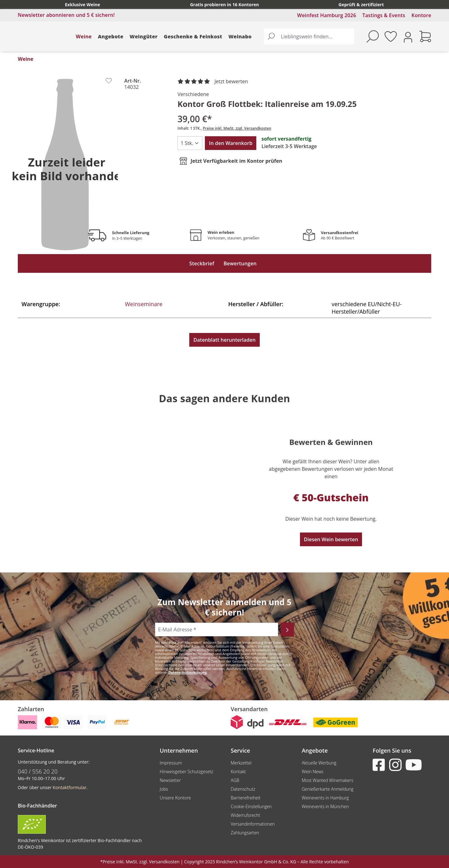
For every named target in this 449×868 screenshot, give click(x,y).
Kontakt (238, 772)
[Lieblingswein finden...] (316, 36)
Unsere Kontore (175, 798)
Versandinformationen (253, 824)
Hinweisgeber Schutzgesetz (186, 772)
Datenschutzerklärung (188, 672)
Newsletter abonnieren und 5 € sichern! (66, 15)
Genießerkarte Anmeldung (328, 789)
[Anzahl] (190, 143)
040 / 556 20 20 (38, 771)
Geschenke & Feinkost (193, 36)
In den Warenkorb (231, 143)
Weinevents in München (325, 806)
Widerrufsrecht (245, 815)
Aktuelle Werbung (319, 763)
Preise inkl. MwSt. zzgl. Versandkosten (237, 128)
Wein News (313, 772)
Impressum (171, 763)
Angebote (111, 36)
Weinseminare (144, 304)
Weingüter (144, 36)
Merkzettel (241, 763)
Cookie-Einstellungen (251, 806)
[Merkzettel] (391, 36)
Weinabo (240, 36)
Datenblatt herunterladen (224, 340)
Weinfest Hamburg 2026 (327, 15)
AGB (235, 780)
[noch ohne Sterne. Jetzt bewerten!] (214, 82)
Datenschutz (243, 789)
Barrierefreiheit (246, 798)
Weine (84, 36)
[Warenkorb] (425, 36)
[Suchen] (271, 36)
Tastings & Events (384, 15)
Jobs (164, 789)
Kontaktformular (70, 787)
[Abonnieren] (287, 629)
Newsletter (170, 780)
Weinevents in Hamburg (325, 798)
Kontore (421, 15)
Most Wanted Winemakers (328, 780)
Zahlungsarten (245, 833)
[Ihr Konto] (408, 37)
